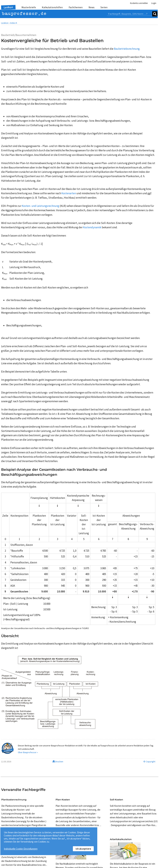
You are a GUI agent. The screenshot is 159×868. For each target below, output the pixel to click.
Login (154, 3)
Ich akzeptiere (83, 849)
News (92, 7)
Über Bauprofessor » (28, 752)
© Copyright (149, 762)
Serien (104, 7)
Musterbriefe (29, 7)
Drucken (58, 762)
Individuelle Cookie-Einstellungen (21, 849)
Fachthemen (76, 7)
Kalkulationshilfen (52, 7)
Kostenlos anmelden (139, 3)
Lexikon (8, 7)
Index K (14, 23)
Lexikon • (5, 23)
